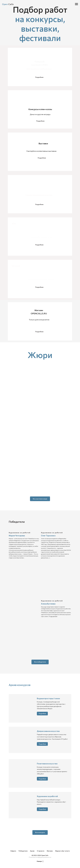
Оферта (13, 851)
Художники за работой (47, 796)
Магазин (50, 851)
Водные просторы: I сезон (48, 698)
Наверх (40, 861)
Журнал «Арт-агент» (62, 851)
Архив (32, 851)
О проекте (41, 851)
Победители (23, 851)
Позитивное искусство (47, 764)
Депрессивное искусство (48, 731)
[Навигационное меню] (76, 4)
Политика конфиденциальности (40, 857)
